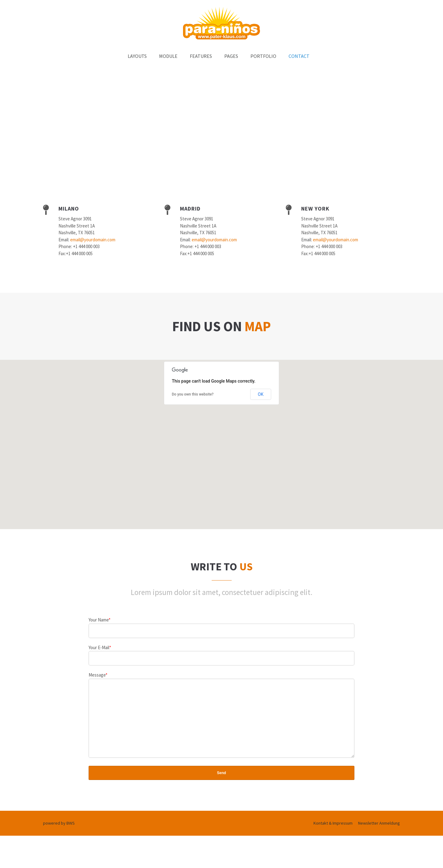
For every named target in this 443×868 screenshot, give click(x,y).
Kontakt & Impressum (333, 837)
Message (98, 675)
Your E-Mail (100, 647)
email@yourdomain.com (93, 240)
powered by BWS (59, 837)
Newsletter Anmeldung (379, 837)
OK (261, 394)
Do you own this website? (193, 394)
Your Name (100, 620)
